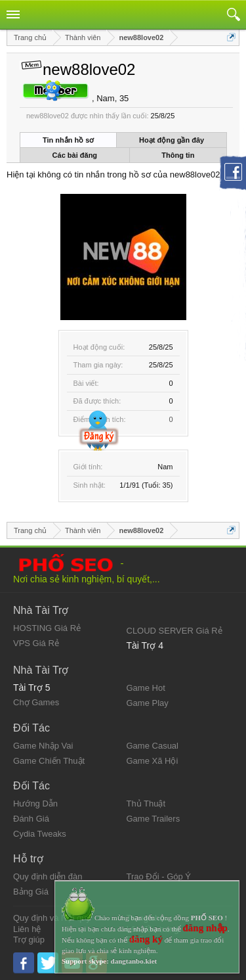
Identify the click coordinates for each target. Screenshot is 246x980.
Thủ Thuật (146, 804)
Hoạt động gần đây (172, 140)
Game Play (148, 703)
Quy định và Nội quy (52, 918)
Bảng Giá (31, 892)
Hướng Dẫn (35, 804)
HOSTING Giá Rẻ (47, 628)
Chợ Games (36, 702)
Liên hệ (27, 929)
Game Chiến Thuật (49, 761)
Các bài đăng (75, 155)
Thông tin (178, 155)
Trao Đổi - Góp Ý (159, 876)
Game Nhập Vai (43, 746)
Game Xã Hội (153, 761)
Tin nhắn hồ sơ (68, 140)
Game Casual (153, 746)
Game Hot (146, 688)
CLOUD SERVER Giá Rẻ (174, 631)
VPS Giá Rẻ (36, 643)
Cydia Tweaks (40, 834)
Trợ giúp (29, 940)
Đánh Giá (31, 819)
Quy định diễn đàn (48, 876)
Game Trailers (154, 819)
